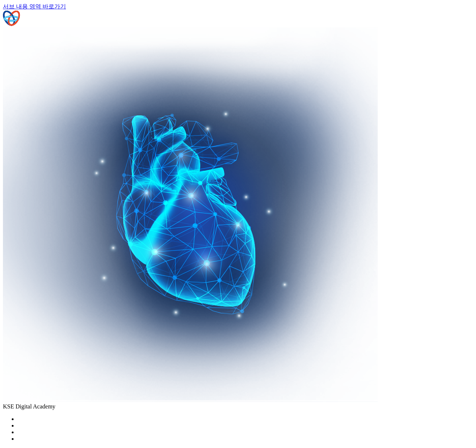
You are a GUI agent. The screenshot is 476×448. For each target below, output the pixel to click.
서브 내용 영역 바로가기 (34, 6)
